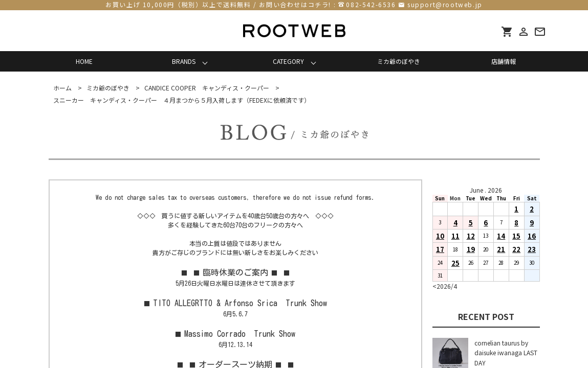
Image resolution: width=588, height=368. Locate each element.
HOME (84, 61)
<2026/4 (445, 286)
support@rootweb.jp (445, 4)
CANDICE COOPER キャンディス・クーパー (207, 88)
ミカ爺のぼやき (399, 61)
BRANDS (184, 61)
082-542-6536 (371, 4)
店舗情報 (504, 61)
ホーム (62, 88)
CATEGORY (288, 61)
